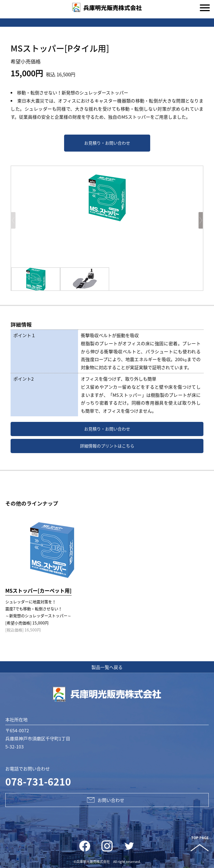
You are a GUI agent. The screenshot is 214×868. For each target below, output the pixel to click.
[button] (198, 221)
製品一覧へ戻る (107, 667)
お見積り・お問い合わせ (107, 143)
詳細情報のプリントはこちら (107, 446)
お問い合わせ (107, 800)
